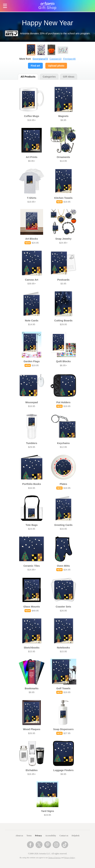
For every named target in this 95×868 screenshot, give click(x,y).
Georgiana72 (40, 59)
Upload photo (56, 66)
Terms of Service (55, 858)
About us (19, 836)
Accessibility (51, 836)
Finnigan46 (69, 59)
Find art (35, 66)
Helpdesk (76, 836)
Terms (29, 836)
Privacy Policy (70, 858)
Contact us (64, 836)
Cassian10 (55, 59)
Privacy (38, 836)
